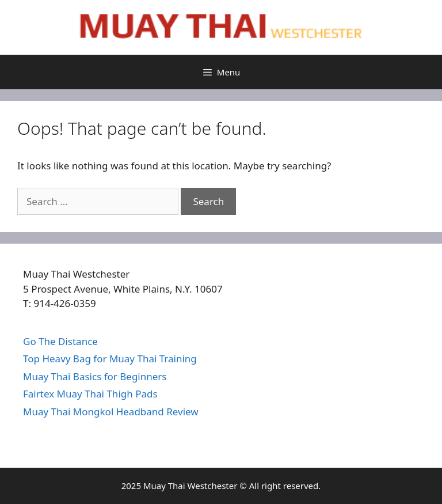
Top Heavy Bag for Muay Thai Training (110, 359)
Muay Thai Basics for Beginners (95, 376)
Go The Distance (60, 341)
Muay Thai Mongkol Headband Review (111, 412)
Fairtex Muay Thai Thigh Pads (90, 394)
